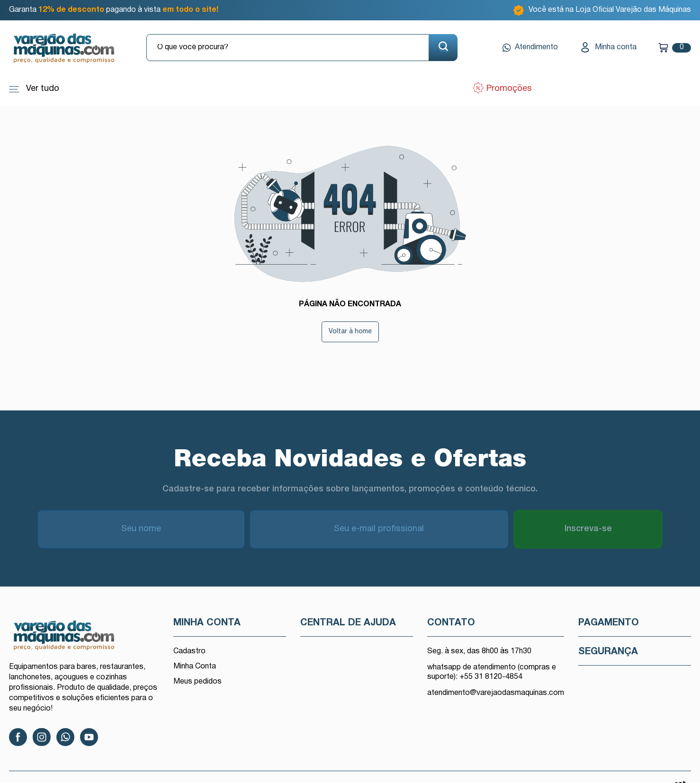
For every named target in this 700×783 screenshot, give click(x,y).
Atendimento (530, 48)
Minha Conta (195, 667)
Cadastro (189, 651)
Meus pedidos (197, 682)
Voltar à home (350, 332)
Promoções (508, 89)
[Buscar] (443, 48)
